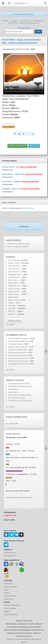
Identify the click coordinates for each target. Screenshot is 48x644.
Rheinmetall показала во (17, 352)
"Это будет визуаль (16, 344)
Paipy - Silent (13, 283)
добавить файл (14, 320)
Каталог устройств (10, 587)
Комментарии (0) (12, 498)
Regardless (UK (14, 286)
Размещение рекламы (12, 605)
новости (22, 335)
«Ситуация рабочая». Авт (18, 364)
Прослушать (34, 146)
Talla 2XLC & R (14, 272)
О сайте (7, 593)
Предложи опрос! (26, 498)
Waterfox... (12, 314)
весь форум (10, 407)
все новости (10, 370)
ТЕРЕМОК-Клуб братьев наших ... (21, 386)
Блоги (6, 590)
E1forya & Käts (14, 291)
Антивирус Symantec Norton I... (20, 384)
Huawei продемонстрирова (19, 338)
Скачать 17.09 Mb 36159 (17, 146)
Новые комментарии (17, 417)
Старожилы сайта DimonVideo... (20, 401)
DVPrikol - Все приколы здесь (18, 244)
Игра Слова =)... (14, 392)
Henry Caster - (14, 294)
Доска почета (9, 599)
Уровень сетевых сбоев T (18, 347)
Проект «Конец (14, 300)
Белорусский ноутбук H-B (18, 341)
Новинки (10, 257)
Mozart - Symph (14, 263)
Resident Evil (13, 297)
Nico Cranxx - (13, 280)
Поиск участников (10, 596)
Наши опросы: (13, 434)
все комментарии (12, 424)
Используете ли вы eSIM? (23, 14)
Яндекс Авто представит (18, 350)
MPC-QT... (12, 311)
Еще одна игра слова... (17, 398)
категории (22, 28)
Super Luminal (14, 289)
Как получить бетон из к (17, 355)
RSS (29, 28)
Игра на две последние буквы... (20, 395)
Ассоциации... (14, 389)
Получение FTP (9, 556)
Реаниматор (8, 584)
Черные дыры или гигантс (18, 358)
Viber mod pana (14, 260)
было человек (27, 208)
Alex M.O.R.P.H (14, 269)
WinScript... (12, 308)
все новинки (10, 325)
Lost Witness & (14, 277)
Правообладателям (11, 614)
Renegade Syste (14, 274)
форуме (20, 380)
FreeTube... (12, 306)
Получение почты (10, 553)
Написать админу (10, 608)
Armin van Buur (14, 266)
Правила (7, 611)
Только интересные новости (18, 246)
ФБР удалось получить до (18, 361)
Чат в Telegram (9, 127)
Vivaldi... (11, 303)
